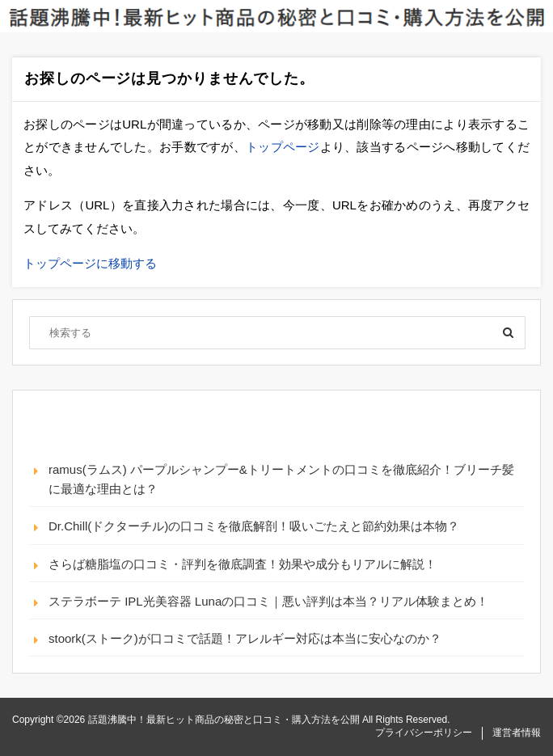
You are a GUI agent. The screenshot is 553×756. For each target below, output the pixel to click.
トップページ (283, 147)
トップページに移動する (90, 263)
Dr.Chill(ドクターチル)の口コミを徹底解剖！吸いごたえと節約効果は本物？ (254, 526)
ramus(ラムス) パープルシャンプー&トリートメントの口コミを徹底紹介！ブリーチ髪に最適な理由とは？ (281, 479)
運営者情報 (517, 733)
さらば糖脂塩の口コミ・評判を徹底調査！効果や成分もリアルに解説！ (243, 564)
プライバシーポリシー (424, 733)
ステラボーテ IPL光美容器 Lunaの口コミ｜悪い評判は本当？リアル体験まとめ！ (268, 601)
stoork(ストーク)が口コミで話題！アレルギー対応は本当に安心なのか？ (245, 638)
